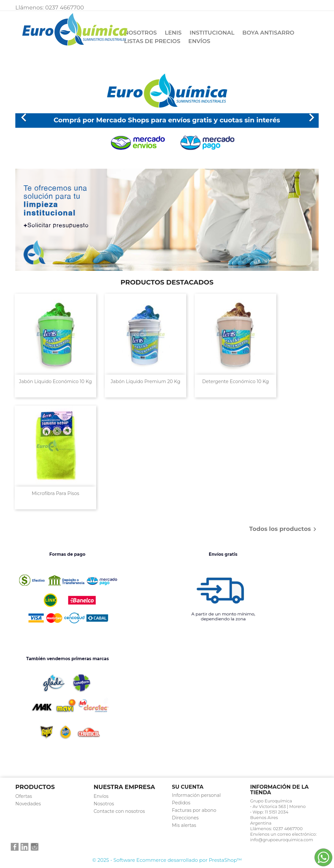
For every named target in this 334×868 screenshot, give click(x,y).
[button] (38, 114)
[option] (167, 114)
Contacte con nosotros (119, 811)
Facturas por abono (194, 810)
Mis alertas (184, 825)
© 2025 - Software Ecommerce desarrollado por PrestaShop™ (167, 860)
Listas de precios (152, 41)
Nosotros (140, 33)
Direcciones (185, 818)
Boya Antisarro (268, 33)
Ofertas (24, 796)
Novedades (28, 804)
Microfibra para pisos (55, 493)
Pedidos (181, 803)
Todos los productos (284, 529)
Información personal (196, 795)
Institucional (212, 33)
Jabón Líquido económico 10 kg (55, 381)
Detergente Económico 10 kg (235, 381)
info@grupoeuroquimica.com (282, 840)
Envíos (199, 41)
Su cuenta (188, 787)
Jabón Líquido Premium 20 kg (145, 381)
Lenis (173, 33)
